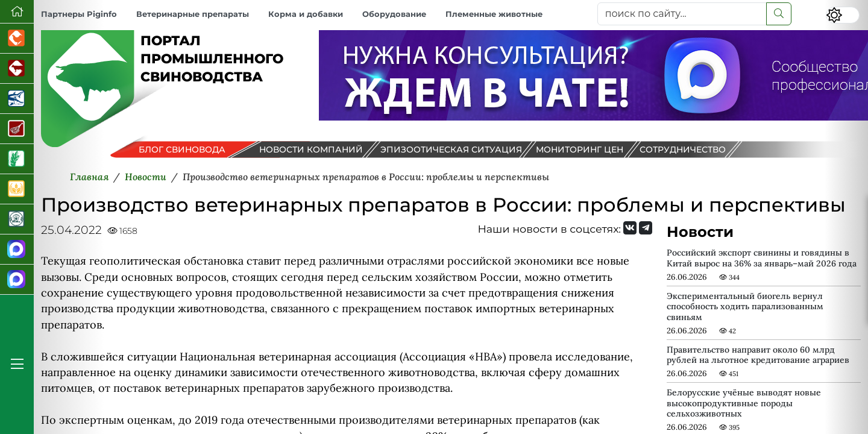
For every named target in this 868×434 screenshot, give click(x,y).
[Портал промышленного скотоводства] (17, 69)
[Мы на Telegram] (646, 228)
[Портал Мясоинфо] (17, 129)
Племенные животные (494, 14)
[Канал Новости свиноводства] (17, 250)
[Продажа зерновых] (17, 189)
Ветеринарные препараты (193, 14)
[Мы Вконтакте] (630, 228)
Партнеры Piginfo (79, 14)
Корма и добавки (306, 14)
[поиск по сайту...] (682, 14)
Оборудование (394, 14)
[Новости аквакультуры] (17, 99)
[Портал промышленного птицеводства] (17, 39)
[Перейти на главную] (17, 12)
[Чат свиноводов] (17, 280)
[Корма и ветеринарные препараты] (17, 219)
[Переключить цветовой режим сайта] (843, 15)
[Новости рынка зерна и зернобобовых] (17, 159)
